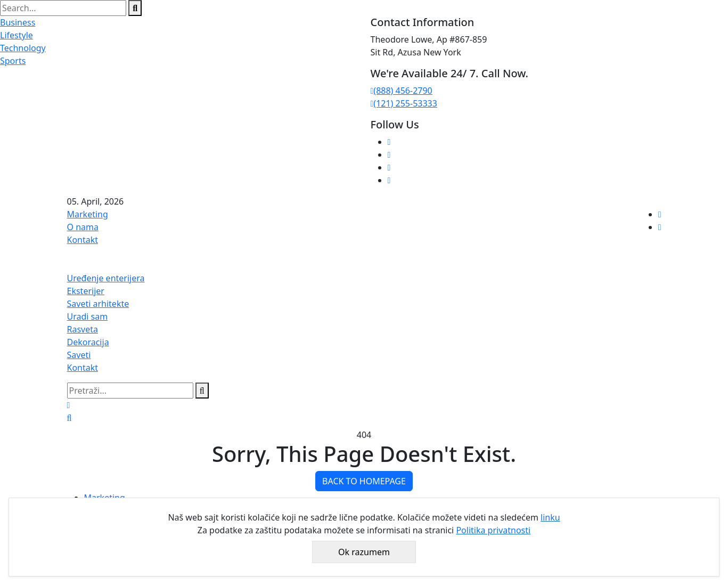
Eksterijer (86, 291)
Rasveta (83, 329)
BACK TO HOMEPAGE (364, 481)
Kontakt (83, 240)
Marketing (88, 214)
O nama (83, 227)
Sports (13, 61)
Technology (23, 48)
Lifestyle (17, 35)
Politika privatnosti (493, 530)
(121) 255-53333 (404, 103)
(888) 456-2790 (402, 91)
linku (550, 517)
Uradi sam (88, 316)
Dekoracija (88, 342)
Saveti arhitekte (98, 304)
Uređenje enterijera (106, 278)
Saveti (79, 355)
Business (18, 22)
